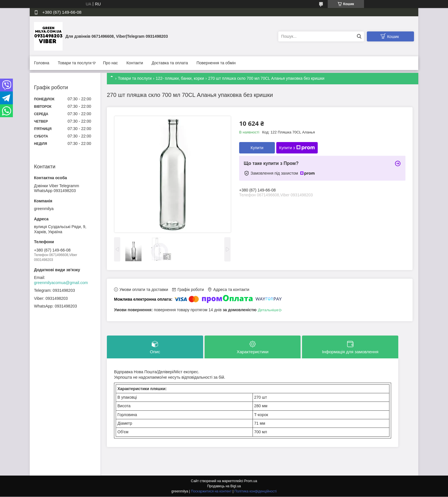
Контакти (135, 63)
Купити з (297, 148)
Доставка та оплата (170, 63)
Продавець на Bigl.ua (224, 486)
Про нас (110, 63)
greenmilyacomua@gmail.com (61, 283)
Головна (42, 63)
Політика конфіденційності (256, 492)
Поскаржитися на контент (211, 492)
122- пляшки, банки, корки (180, 78)
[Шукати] (359, 36)
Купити (257, 148)
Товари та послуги (75, 63)
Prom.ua (251, 481)
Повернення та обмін (216, 63)
